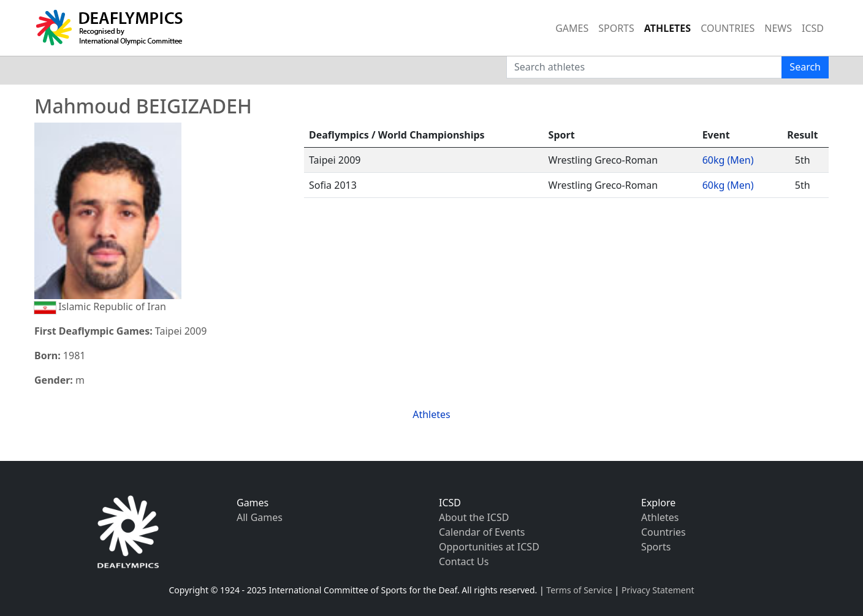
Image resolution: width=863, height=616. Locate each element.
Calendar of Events (482, 532)
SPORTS (616, 28)
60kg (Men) (728, 160)
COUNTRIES (728, 28)
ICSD (813, 28)
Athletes (431, 414)
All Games (260, 517)
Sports (656, 547)
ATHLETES (667, 28)
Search (805, 67)
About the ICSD (474, 517)
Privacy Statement (658, 590)
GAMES (572, 28)
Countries (663, 532)
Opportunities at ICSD (489, 547)
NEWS (778, 28)
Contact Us (464, 561)
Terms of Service (579, 590)
